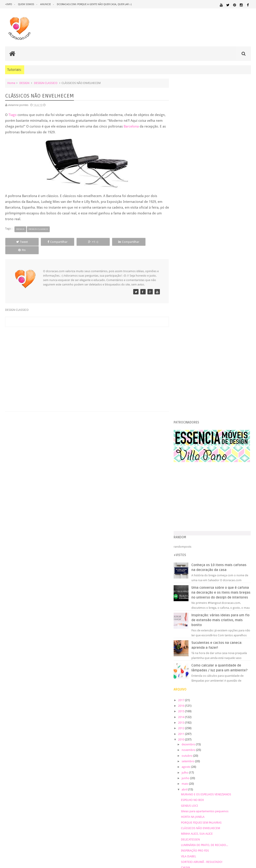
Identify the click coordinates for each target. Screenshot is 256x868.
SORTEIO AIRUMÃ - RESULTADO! (205, 530)
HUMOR (214, 689)
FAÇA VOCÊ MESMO (214, 682)
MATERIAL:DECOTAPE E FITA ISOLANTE (202, 701)
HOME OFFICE (237, 685)
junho (189, 446)
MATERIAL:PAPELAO (189, 710)
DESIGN (24, 83)
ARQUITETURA (234, 660)
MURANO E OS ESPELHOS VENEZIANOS (209, 462)
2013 (185, 390)
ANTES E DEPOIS (213, 660)
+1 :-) (86, 242)
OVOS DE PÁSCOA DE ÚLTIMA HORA (207, 541)
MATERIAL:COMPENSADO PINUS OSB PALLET (214, 697)
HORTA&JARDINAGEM (191, 689)
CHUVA (189, 535)
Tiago (13, 115)
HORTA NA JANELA (196, 485)
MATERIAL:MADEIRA (189, 706)
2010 (185, 407)
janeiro (190, 559)
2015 (185, 379)
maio (189, 452)
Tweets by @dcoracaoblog (194, 771)
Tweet (20, 242)
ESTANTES (232, 679)
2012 (185, 396)
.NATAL (183, 660)
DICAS (224, 674)
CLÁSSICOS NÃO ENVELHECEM (204, 496)
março (190, 548)
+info (9, 4)
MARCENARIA (186, 693)
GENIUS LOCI (193, 474)
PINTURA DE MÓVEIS (206, 719)
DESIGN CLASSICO (46, 83)
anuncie (46, 4)
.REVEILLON (195, 660)
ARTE (247, 660)
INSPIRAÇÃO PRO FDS (198, 518)
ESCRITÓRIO (216, 679)
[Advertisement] (86, 355)
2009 (185, 566)
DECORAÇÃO (237, 665)
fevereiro (191, 554)
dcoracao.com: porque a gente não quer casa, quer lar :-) (94, 4)
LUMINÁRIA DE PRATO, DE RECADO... (208, 513)
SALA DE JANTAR (241, 727)
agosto (190, 435)
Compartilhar (53, 242)
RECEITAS (183, 727)
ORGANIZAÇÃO (189, 714)
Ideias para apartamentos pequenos (208, 479)
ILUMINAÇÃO (242, 689)
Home (11, 83)
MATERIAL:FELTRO (239, 701)
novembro (192, 418)
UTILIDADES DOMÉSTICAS (207, 731)
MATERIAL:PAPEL (238, 705)
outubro (191, 424)
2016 (185, 374)
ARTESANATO (186, 665)
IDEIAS (226, 689)
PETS (248, 714)
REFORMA (196, 727)
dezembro (192, 412)
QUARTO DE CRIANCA (217, 723)
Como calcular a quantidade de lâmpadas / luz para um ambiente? (220, 333)
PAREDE (209, 714)
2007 (185, 578)
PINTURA (184, 718)
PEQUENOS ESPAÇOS (230, 714)
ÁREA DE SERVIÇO (233, 731)
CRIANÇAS (209, 665)
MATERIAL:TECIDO (236, 710)
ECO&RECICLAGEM (192, 679)
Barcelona (131, 126)
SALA (228, 727)
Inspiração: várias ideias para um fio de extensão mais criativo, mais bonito (221, 283)
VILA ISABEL (192, 524)
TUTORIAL (185, 731)
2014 (185, 385)
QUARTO (228, 718)
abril (188, 457)
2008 (185, 572)
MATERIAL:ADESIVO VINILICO (227, 693)
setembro (192, 429)
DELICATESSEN (194, 507)
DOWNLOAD (241, 674)
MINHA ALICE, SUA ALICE (200, 502)
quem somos (26, 4)
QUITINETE (245, 723)
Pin (151, 242)
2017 (185, 368)
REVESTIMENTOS (213, 727)
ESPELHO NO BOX (196, 468)
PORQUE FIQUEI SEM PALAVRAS (205, 490)
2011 (185, 402)
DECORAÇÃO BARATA (197, 670)
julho (189, 440)
